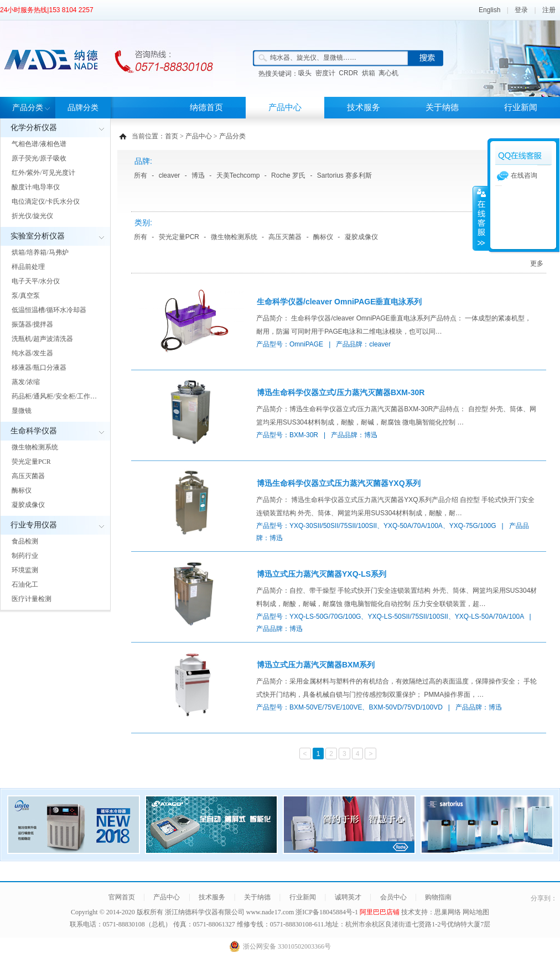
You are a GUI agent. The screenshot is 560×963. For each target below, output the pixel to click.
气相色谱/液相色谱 (39, 144)
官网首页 (122, 897)
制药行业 (25, 556)
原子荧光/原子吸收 (39, 158)
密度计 (325, 73)
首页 (172, 136)
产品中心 (285, 107)
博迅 (198, 175)
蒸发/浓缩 (26, 382)
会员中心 (393, 897)
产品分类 (28, 108)
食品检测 (25, 541)
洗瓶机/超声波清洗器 (42, 339)
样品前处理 (28, 267)
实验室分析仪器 (38, 236)
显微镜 (22, 411)
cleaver (170, 175)
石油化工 (25, 584)
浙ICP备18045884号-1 (328, 912)
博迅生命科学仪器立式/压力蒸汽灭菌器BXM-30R (341, 392)
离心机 (388, 73)
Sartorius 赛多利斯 (344, 175)
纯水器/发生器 (32, 353)
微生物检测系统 (35, 447)
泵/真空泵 (26, 296)
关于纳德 (442, 107)
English (489, 10)
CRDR (348, 73)
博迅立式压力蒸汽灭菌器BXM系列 (316, 665)
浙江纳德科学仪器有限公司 (205, 912)
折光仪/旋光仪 (32, 216)
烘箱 (369, 73)
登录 (521, 10)
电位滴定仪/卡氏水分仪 (46, 201)
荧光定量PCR (31, 462)
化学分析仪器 (34, 128)
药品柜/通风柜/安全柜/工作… (54, 396)
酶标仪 (22, 490)
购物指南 (438, 897)
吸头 (305, 73)
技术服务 (364, 107)
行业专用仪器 (34, 525)
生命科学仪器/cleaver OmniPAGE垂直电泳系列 (339, 302)
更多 (537, 263)
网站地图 (476, 912)
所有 (141, 175)
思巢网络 (448, 912)
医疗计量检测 (32, 599)
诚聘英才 (348, 897)
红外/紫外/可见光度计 (43, 173)
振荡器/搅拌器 (32, 324)
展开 (480, 218)
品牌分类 (83, 108)
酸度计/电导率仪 (36, 187)
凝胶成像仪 (28, 505)
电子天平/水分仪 (36, 281)
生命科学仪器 (34, 431)
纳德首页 (206, 107)
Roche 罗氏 (288, 175)
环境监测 (25, 570)
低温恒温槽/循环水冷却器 (49, 310)
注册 (549, 10)
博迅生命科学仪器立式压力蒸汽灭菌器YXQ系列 (339, 483)
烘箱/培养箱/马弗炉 (40, 252)
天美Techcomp (238, 175)
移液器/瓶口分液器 (39, 367)
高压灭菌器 (28, 476)
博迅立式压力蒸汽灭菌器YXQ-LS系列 (322, 574)
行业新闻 (521, 107)
